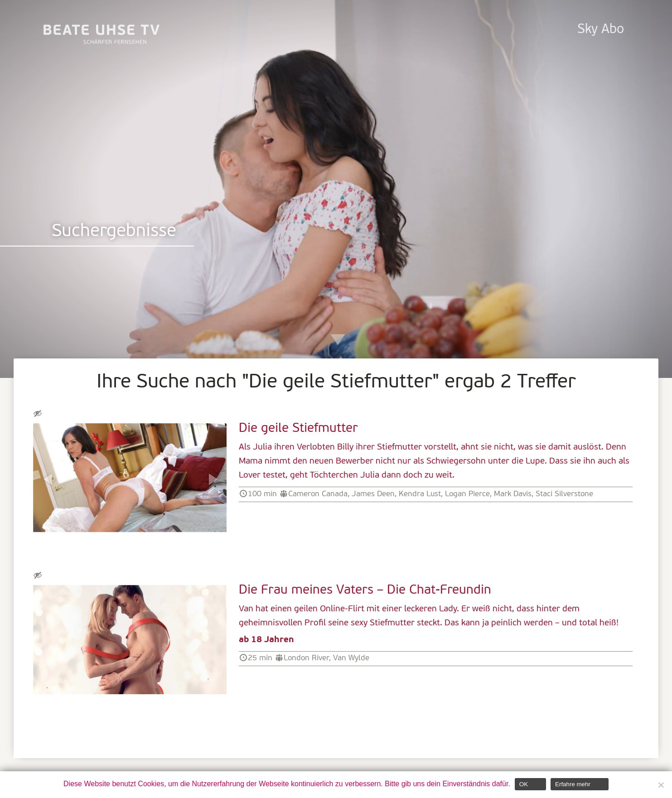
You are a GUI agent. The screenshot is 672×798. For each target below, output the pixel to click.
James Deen (373, 494)
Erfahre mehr (573, 784)
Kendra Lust (420, 494)
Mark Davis (513, 494)
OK (524, 784)
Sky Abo (601, 30)
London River (306, 658)
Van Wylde (351, 658)
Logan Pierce (467, 494)
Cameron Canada (318, 494)
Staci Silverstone (564, 494)
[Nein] (661, 785)
